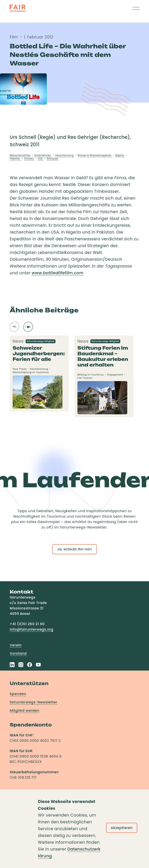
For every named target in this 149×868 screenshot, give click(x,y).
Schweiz (29, 159)
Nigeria (120, 155)
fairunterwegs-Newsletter (33, 702)
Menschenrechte (20, 155)
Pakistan (15, 159)
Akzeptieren (122, 828)
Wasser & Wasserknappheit (95, 155)
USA (41, 159)
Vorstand (18, 653)
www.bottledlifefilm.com (57, 273)
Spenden (18, 694)
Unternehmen (43, 155)
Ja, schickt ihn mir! (74, 549)
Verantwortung (65, 155)
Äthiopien (52, 159)
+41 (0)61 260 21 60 (27, 624)
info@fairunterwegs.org (32, 629)
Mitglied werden (25, 710)
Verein (16, 645)
